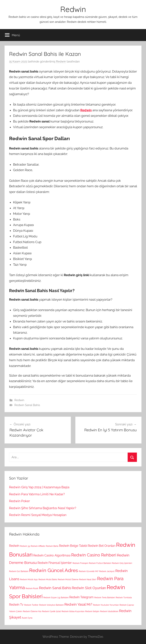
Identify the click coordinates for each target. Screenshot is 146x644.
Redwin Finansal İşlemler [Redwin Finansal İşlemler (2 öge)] (55, 563)
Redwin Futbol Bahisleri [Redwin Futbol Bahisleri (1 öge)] (100, 563)
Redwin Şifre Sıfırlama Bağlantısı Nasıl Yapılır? (43, 508)
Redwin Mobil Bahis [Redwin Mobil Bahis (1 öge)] (48, 579)
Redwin (73, 9)
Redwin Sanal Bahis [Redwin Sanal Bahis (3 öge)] (55, 588)
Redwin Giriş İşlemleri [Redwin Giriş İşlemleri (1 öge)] (122, 563)
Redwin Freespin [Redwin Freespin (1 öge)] (80, 563)
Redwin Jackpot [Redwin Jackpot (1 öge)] (107, 571)
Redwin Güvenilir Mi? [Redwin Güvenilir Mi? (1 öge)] (89, 571)
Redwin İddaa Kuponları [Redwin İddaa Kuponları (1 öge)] (73, 611)
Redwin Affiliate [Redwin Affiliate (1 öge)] (38, 546)
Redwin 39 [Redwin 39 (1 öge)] (25, 546)
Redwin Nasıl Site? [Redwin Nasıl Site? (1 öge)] (88, 579)
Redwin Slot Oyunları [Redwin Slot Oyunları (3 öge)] (89, 588)
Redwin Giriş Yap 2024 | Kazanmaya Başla (39, 487)
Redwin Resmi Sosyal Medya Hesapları (38, 515)
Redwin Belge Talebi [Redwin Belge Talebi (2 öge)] (73, 546)
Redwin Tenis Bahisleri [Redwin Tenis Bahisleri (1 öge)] (105, 597)
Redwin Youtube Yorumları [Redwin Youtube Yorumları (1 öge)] (106, 605)
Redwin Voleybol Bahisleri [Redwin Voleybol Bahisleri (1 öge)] (51, 605)
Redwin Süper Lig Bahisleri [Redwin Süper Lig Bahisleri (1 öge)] (56, 597)
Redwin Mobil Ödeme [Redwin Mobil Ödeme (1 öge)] (68, 579)
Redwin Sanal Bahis (27, 405)
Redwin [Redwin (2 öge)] (14, 546)
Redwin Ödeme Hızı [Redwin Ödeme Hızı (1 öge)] (32, 611)
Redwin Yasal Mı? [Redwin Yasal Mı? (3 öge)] (78, 604)
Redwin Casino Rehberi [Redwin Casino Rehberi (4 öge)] (94, 555)
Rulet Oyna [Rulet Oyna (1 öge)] (27, 618)
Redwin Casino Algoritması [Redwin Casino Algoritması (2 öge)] (52, 555)
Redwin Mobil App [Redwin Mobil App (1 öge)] (29, 579)
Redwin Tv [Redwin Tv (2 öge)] (16, 605)
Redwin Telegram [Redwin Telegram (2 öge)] (81, 597)
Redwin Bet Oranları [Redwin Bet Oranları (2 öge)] (102, 546)
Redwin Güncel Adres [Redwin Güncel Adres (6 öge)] (54, 570)
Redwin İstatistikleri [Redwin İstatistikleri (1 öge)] (109, 611)
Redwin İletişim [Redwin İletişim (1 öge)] (92, 611)
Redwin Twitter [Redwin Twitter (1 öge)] (31, 605)
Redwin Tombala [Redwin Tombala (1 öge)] (124, 597)
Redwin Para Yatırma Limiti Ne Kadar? (37, 494)
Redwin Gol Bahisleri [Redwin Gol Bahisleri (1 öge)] (19, 571)
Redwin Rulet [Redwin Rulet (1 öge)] (32, 588)
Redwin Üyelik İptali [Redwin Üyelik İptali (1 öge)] (51, 611)
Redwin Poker (20, 501)
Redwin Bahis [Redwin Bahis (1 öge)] (52, 546)
